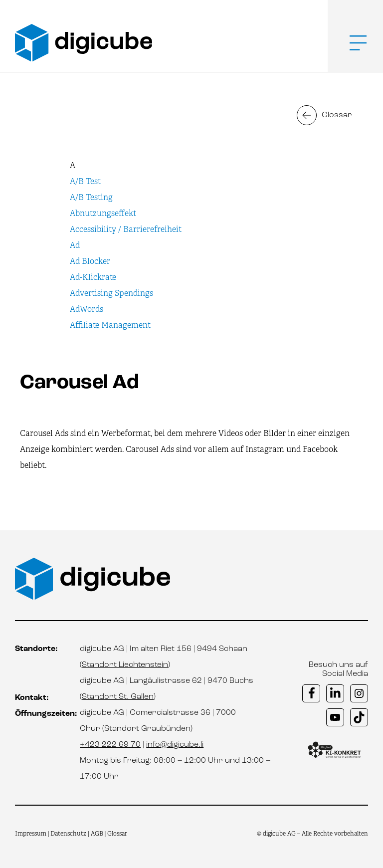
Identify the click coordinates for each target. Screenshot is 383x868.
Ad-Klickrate (93, 277)
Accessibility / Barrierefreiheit (126, 229)
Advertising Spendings (111, 293)
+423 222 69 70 (110, 745)
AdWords (87, 309)
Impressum (31, 834)
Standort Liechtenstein (125, 665)
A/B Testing (91, 197)
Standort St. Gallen (118, 697)
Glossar (337, 115)
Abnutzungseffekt (103, 213)
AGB (97, 834)
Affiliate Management (110, 325)
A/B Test (85, 181)
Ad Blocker (90, 261)
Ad (75, 245)
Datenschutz (69, 834)
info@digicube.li (175, 745)
